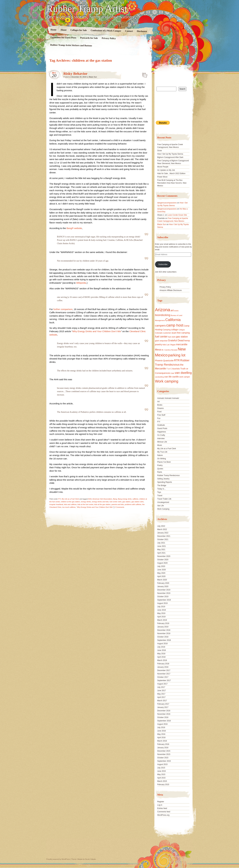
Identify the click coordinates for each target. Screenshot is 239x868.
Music (160, 445)
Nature (160, 455)
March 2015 (162, 781)
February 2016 (163, 744)
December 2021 (164, 536)
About (63, 30)
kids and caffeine (70, 504)
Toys (159, 492)
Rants (160, 472)
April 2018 (161, 657)
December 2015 (164, 751)
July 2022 (161, 526)
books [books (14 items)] (176, 311)
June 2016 (162, 731)
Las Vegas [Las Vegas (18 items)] (171, 345)
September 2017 (164, 680)
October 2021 (163, 540)
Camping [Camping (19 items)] (167, 330)
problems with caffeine (133, 504)
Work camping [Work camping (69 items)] (167, 381)
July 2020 (161, 566)
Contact (129, 31)
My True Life (162, 452)
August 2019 (162, 603)
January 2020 (163, 586)
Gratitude (161, 425)
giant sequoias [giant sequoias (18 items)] (161, 341)
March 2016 (162, 741)
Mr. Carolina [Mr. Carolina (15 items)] (166, 350)
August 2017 (162, 684)
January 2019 (163, 627)
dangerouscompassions (167, 203)
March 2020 (162, 580)
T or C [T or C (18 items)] (169, 369)
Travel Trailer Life (164, 499)
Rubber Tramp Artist (87, 9)
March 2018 (162, 660)
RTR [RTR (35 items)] (177, 360)
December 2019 (164, 590)
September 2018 (164, 640)
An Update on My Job (166, 170)
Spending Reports (165, 482)
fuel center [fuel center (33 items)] (161, 337)
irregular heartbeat (56, 504)
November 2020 (164, 556)
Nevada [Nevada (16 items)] (174, 350)
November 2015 (164, 754)
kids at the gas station (102, 504)
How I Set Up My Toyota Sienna (170, 154)
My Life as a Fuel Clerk (70, 499)
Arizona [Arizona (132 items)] (163, 310)
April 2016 (161, 738)
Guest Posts (162, 428)
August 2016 (162, 724)
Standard (144, 74)
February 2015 (163, 785)
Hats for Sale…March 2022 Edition (171, 173)
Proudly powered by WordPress (58, 859)
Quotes (160, 469)
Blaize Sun (93, 77)
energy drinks (86, 502)
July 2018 (161, 647)
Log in (160, 805)
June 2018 (162, 650)
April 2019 (161, 617)
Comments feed (164, 812)
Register (161, 802)
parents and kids (118, 504)
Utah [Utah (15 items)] (172, 373)
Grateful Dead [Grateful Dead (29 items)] (176, 340)
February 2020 (163, 583)
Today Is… (162, 489)
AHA (90, 499)
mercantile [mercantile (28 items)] (182, 344)
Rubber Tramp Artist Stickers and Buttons (71, 45)
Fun (159, 418)
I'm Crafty (161, 435)
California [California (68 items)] (173, 320)
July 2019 (161, 607)
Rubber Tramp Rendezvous (169, 475)
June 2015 (162, 771)
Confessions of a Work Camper (106, 31)
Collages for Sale (79, 30)
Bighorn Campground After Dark (170, 157)
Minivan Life (162, 442)
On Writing (162, 459)
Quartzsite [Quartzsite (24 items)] (168, 360)
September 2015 (164, 761)
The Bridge (162, 485)
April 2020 (161, 576)
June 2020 (162, 570)
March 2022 (162, 529)
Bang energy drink (125, 499)
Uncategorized (163, 502)
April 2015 (161, 778)
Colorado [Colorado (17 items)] (159, 333)
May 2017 (161, 694)
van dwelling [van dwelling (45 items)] (183, 373)
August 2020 (162, 563)
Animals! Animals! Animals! (168, 398)
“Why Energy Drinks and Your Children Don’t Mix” (95, 507)
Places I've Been (164, 462)
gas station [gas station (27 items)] (182, 337)
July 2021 (161, 543)
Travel (160, 496)
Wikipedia (81, 283)
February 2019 (163, 623)
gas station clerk (137, 502)
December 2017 (164, 670)
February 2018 (163, 664)
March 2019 (162, 620)
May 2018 (161, 654)
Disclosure (142, 31)
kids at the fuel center (86, 504)
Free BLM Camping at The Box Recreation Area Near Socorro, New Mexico (172, 183)
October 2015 (163, 758)
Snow (160, 151)
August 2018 (162, 644)
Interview (161, 439)
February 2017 (163, 704)
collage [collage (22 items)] (174, 330)
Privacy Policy (109, 38)
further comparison (63, 309)
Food (159, 412)
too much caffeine (69, 507)
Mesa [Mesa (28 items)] (158, 350)
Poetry (160, 465)
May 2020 (161, 573)
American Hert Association (102, 499)
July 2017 (161, 687)
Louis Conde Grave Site (177, 215)
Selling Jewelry (163, 479)
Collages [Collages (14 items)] (182, 330)
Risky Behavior (75, 74)
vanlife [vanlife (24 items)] (175, 377)
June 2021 (162, 546)
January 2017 (163, 707)
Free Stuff (161, 415)
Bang (115, 499)
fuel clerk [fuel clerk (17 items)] (172, 337)
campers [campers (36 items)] (160, 326)
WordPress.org (163, 815)
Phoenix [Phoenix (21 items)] (159, 361)
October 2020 (163, 560)
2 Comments (119, 507)
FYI (60, 499)
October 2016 (163, 717)
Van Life (161, 506)
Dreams (161, 408)
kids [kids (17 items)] (164, 345)
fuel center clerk (116, 502)
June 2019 (162, 610)
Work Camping (163, 509)
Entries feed (162, 808)
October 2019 (163, 597)
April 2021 (161, 553)
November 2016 (164, 714)
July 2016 (161, 727)
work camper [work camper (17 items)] (185, 377)
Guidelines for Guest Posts (63, 37)
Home (54, 30)
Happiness (162, 432)
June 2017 (162, 691)
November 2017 (164, 674)
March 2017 (162, 701)
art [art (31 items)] (172, 310)
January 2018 (163, 667)
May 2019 (161, 613)
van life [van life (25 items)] (168, 377)
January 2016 (163, 748)
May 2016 (161, 734)
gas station (126, 502)
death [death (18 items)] (174, 333)
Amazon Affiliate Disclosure (171, 290)
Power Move (162, 177)
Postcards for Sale (89, 38)
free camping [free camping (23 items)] (183, 333)
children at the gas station (70, 502)
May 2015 (161, 774)
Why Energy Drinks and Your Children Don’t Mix (97, 331)
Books (160, 405)
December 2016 (164, 711)
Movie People (163, 167)
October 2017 (163, 677)
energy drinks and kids (100, 502)
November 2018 (164, 633)
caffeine (135, 499)
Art (158, 402)
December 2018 (164, 630)
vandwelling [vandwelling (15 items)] (159, 377)
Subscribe (163, 264)
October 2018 (163, 637)
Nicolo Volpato (90, 859)
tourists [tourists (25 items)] (176, 369)
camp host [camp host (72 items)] (175, 325)
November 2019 (164, 593)
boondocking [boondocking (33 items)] (163, 315)
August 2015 (162, 764)
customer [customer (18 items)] (167, 333)
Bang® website (74, 228)
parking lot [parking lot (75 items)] (177, 355)
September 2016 (164, 721)
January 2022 (163, 533)
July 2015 (161, 768)
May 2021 (161, 550)
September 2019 (164, 600)
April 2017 (161, 697)
